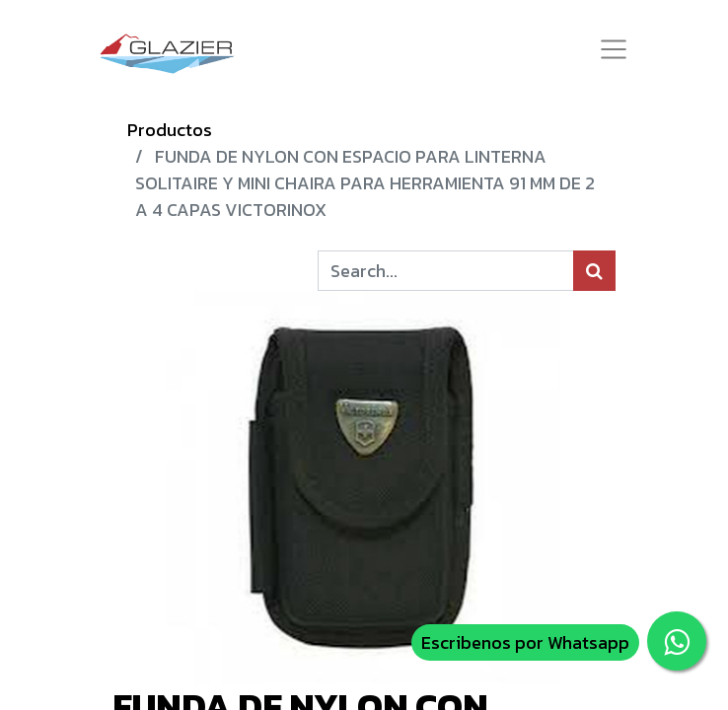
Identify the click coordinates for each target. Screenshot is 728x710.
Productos (170, 130)
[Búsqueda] (594, 271)
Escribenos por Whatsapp (525, 642)
